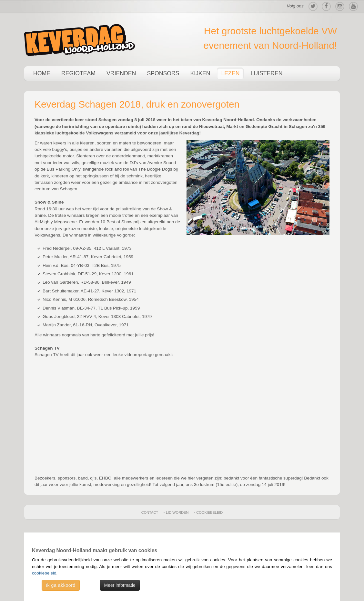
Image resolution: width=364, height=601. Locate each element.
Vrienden (121, 73)
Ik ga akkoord (61, 585)
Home (42, 73)
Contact (150, 512)
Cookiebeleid (209, 512)
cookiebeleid (44, 573)
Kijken (200, 73)
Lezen (230, 73)
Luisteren (266, 73)
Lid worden (177, 512)
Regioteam (78, 73)
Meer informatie (120, 585)
